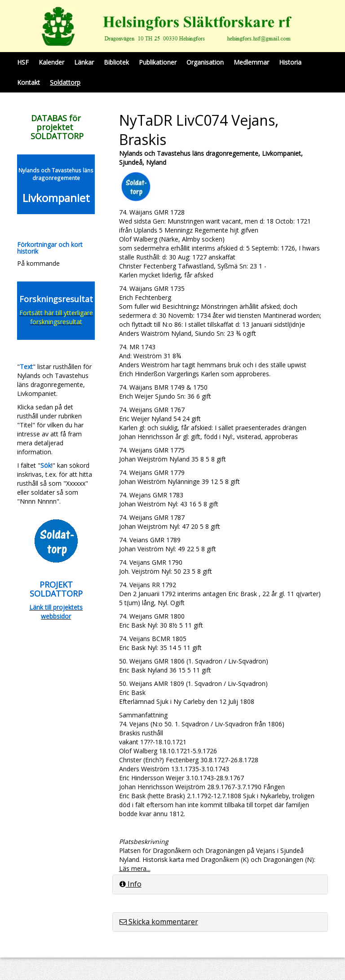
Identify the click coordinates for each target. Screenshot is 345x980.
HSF (23, 62)
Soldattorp (65, 82)
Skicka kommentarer (159, 922)
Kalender (51, 62)
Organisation (205, 62)
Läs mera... (135, 868)
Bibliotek (116, 62)
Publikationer (158, 62)
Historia (290, 62)
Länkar (84, 62)
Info (130, 884)
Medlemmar (251, 62)
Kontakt (29, 82)
